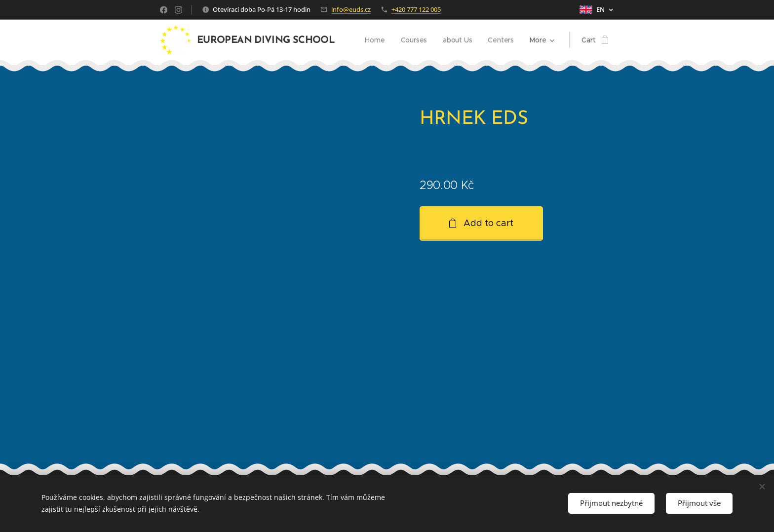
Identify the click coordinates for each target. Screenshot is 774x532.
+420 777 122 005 (416, 9)
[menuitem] (375, 40)
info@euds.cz (351, 9)
